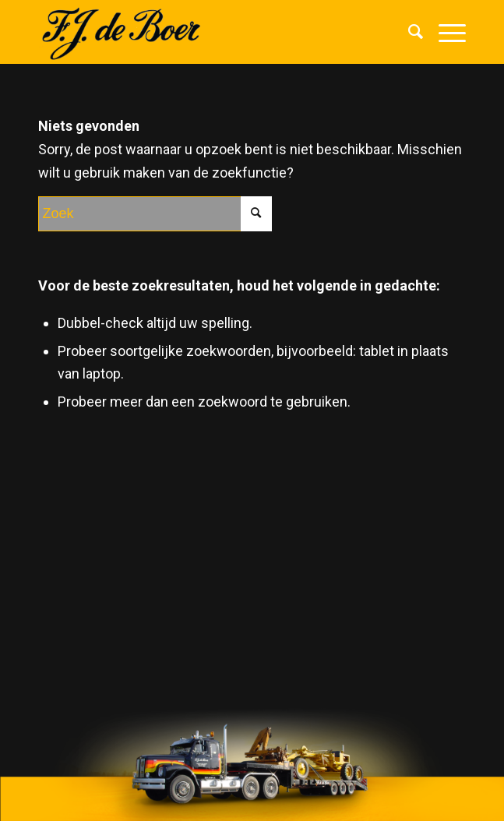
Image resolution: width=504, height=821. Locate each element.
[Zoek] (408, 32)
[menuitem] (408, 32)
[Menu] (444, 32)
